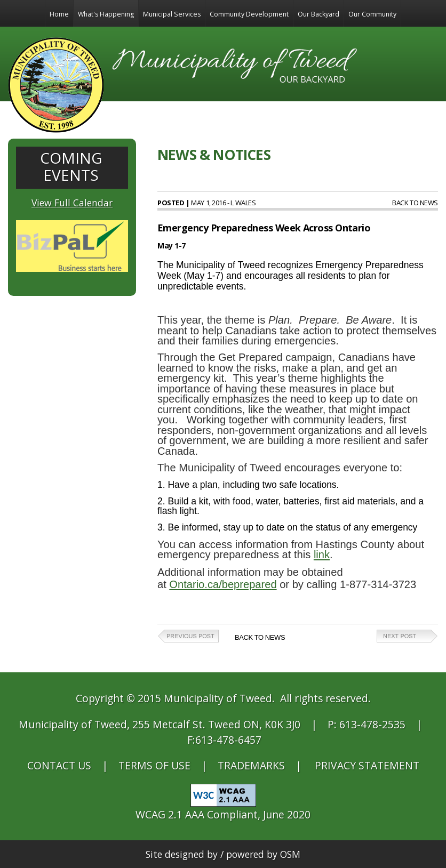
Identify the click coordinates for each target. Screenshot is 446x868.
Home (59, 14)
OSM (290, 854)
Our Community (372, 14)
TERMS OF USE (154, 765)
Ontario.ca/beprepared (223, 584)
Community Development (249, 14)
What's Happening (106, 14)
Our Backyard (318, 14)
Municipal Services (172, 14)
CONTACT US (59, 765)
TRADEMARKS (251, 765)
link (322, 554)
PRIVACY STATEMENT (367, 765)
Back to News (415, 203)
